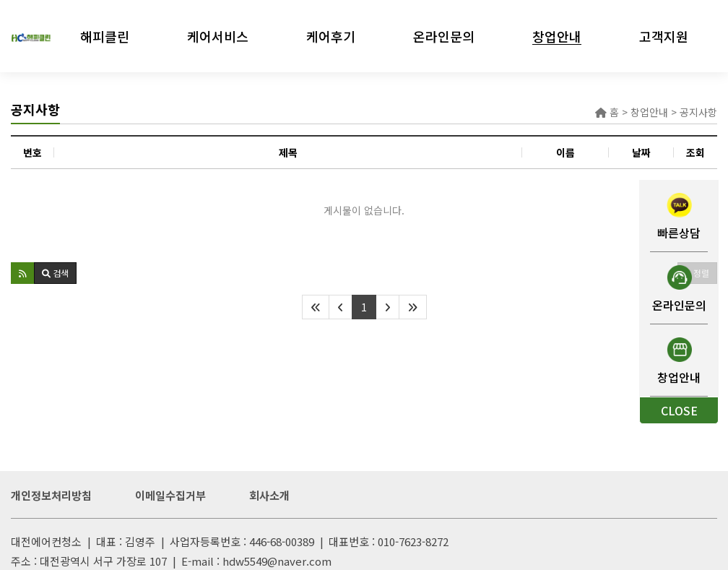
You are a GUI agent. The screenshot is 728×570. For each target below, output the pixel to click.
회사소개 (269, 495)
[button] (23, 273)
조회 (695, 152)
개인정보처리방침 (51, 495)
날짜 (641, 152)
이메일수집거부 (170, 495)
